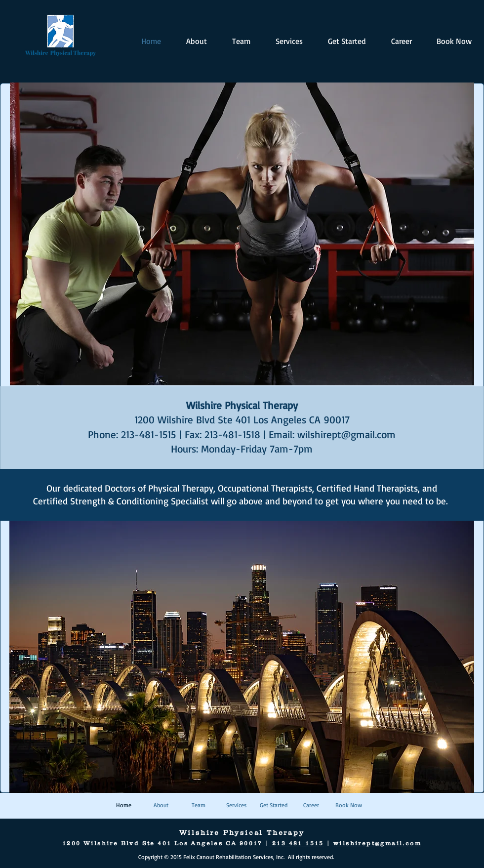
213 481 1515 (297, 843)
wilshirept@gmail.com (346, 434)
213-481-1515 (148, 434)
